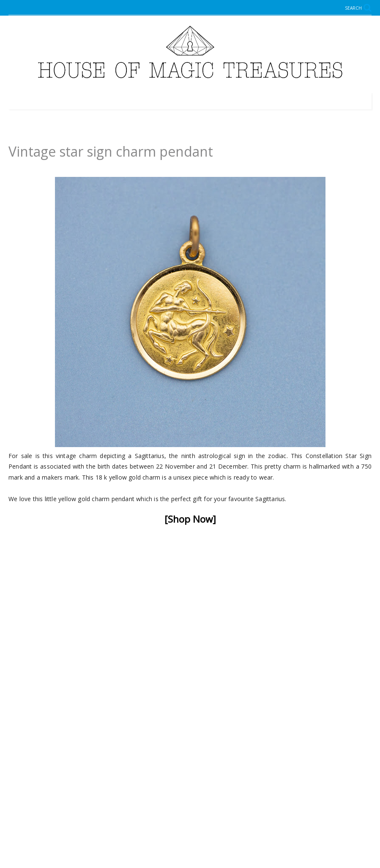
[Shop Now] (190, 519)
